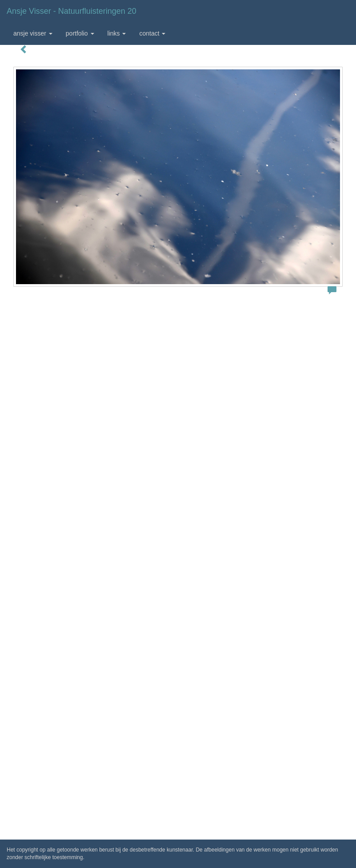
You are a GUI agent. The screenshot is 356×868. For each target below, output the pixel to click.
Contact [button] (152, 33)
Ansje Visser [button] (33, 33)
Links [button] (117, 33)
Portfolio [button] (80, 33)
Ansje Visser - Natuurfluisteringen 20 (72, 11)
